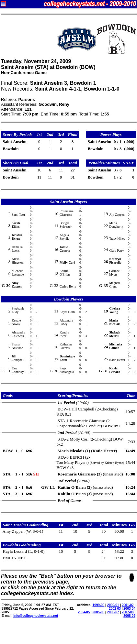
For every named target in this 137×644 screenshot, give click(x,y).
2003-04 (129, 609)
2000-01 (113, 605)
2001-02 (128, 605)
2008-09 (129, 616)
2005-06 (99, 612)
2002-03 (115, 609)
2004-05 (84, 612)
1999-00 (99, 605)
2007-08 (128, 612)
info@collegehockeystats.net (36, 616)
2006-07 (113, 612)
